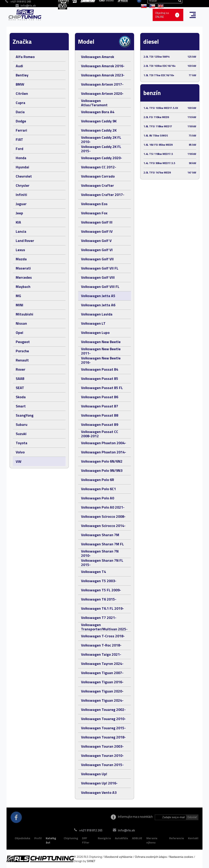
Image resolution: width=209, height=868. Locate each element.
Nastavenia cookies (181, 857)
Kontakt (193, 838)
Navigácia (104, 838)
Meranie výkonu (152, 840)
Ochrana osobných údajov (151, 857)
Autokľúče (121, 838)
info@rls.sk (28, 6)
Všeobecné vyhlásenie (118, 857)
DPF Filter (86, 840)
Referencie (177, 838)
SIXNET (91, 861)
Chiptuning (71, 838)
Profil (38, 838)
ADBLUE (137, 838)
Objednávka (22, 838)
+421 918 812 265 (91, 830)
